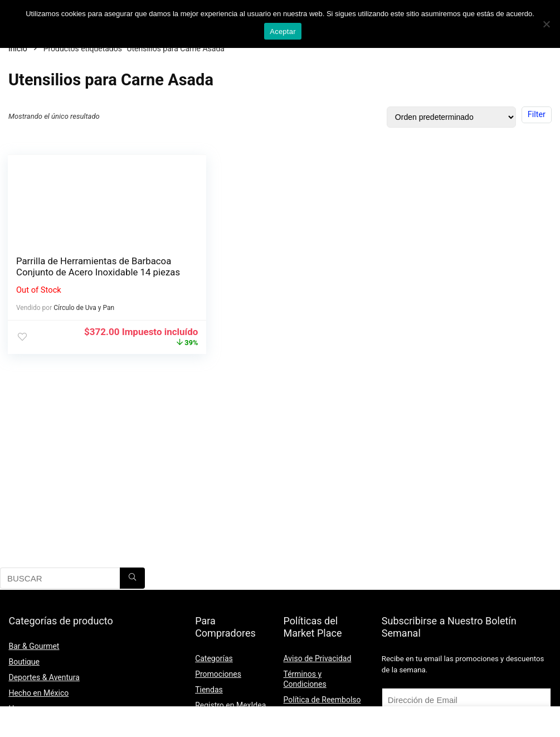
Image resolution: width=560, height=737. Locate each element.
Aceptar (283, 31)
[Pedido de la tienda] (451, 117)
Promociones (218, 674)
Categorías (214, 658)
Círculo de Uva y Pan (85, 319)
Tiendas (209, 690)
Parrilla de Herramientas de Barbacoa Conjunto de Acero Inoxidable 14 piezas (76, 272)
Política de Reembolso (322, 700)
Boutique (24, 662)
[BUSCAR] (132, 578)
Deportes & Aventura (44, 677)
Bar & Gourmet (34, 646)
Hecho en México (38, 693)
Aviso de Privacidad (318, 658)
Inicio (18, 49)
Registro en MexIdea (230, 705)
